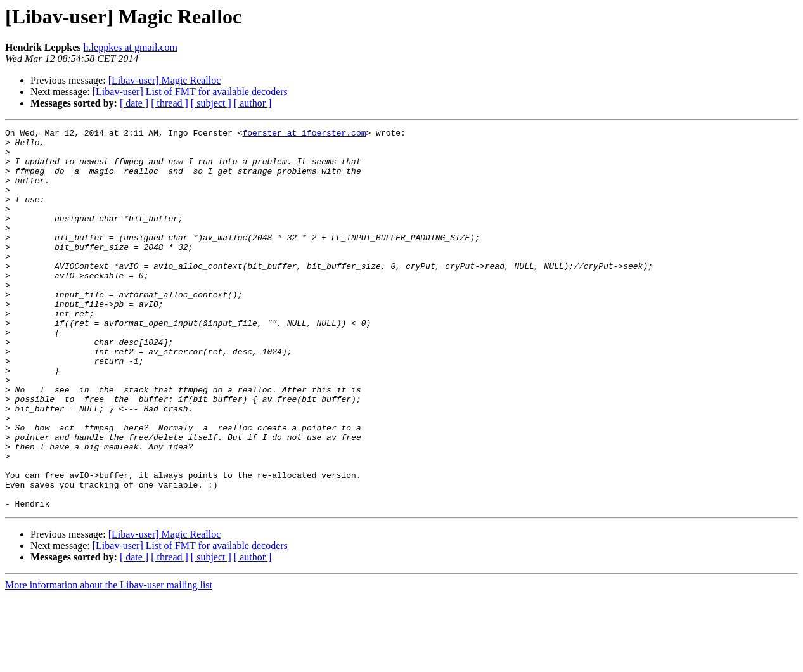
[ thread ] (170, 103)
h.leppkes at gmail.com (131, 47)
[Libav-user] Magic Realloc (165, 80)
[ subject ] (211, 103)
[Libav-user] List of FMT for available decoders (190, 92)
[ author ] (253, 103)
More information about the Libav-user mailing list (109, 661)
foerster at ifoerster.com (304, 134)
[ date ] (134, 103)
